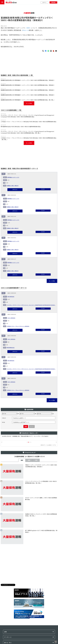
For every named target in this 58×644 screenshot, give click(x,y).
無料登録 (53, 2)
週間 (29, 460)
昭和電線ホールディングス (13, 177)
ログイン (44, 2)
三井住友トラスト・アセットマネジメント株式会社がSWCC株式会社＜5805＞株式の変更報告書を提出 (29, 122)
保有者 (3, 422)
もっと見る (29, 103)
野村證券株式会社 (11, 348)
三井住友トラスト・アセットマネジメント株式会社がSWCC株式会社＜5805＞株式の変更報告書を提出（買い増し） (29, 139)
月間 (36, 460)
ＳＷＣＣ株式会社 (11, 318)
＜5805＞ (28, 28)
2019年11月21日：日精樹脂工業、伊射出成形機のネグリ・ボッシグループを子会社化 (25, 436)
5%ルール (26, 30)
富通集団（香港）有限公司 (13, 186)
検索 (26, 426)
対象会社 (4, 418)
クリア (32, 426)
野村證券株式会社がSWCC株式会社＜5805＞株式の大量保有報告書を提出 (21, 127)
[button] (27, 442)
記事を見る (15, 190)
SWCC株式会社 (11, 297)
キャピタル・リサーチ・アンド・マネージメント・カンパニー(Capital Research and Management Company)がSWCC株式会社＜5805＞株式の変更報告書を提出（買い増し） (27, 132)
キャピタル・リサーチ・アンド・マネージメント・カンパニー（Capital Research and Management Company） (31, 305)
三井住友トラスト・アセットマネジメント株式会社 (18, 326)
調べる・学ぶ (8, 643)
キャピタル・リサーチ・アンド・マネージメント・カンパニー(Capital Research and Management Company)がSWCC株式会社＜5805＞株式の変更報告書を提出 (27, 116)
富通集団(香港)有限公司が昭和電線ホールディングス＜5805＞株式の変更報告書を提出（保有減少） (28, 80)
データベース (8, 637)
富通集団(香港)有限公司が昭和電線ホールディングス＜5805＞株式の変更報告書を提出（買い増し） (28, 100)
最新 (22, 460)
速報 (5, 632)
